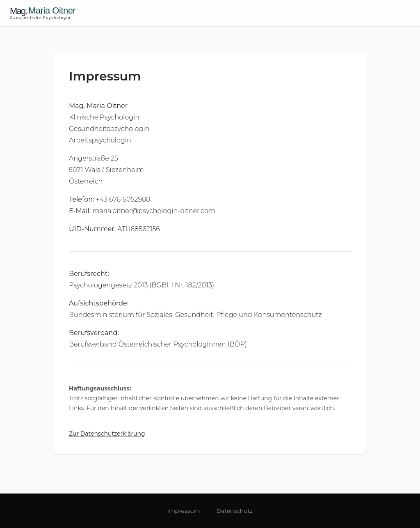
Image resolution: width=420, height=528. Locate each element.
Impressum (184, 511)
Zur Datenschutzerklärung (107, 434)
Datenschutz (235, 511)
